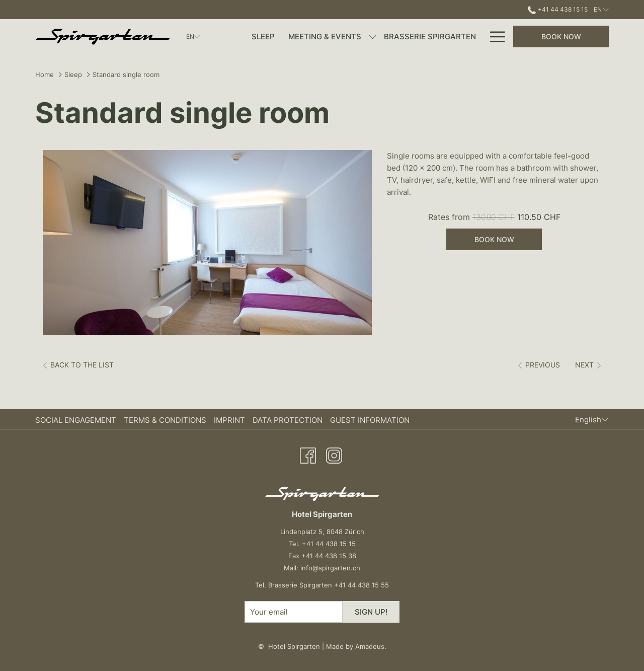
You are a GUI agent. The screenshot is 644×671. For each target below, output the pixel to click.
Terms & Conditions (165, 420)
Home (45, 74)
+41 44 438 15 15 (329, 544)
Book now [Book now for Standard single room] (494, 239)
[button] (207, 243)
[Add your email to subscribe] (294, 612)
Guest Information (370, 420)
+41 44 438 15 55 (361, 585)
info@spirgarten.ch (330, 568)
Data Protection (288, 420)
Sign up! (371, 612)
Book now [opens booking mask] (561, 36)
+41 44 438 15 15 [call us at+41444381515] (557, 9)
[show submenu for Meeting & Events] (373, 36)
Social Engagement (76, 420)
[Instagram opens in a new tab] (334, 454)
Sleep (73, 74)
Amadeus (370, 646)
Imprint (229, 420)
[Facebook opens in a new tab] (308, 454)
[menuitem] (263, 36)
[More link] (494, 36)
